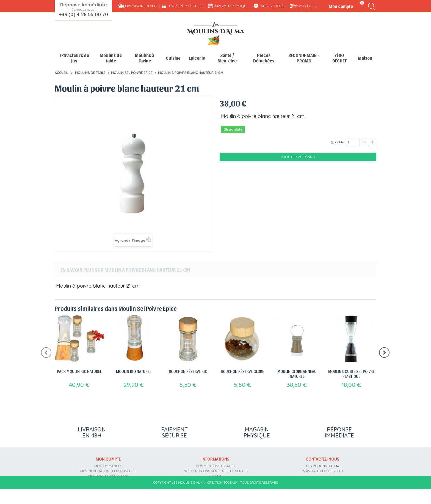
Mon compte (108, 459)
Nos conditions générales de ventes (215, 471)
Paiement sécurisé (186, 6)
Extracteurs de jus (74, 58)
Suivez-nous (273, 6)
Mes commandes (108, 466)
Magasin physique (232, 6)
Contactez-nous (323, 459)
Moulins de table (111, 58)
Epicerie (197, 58)
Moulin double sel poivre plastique (351, 374)
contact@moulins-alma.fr (323, 486)
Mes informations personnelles (108, 471)
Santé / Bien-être (227, 58)
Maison (365, 58)
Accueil (61, 73)
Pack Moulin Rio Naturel (79, 371)
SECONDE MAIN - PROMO (304, 58)
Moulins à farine (145, 58)
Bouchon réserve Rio (188, 371)
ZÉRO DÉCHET (339, 58)
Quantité (337, 142)
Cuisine (173, 58)
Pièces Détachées (264, 58)
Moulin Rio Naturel (134, 371)
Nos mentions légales (215, 466)
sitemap (215, 476)
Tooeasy (231, 497)
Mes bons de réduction (108, 476)
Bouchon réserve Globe (242, 371)
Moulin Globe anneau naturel (297, 374)
